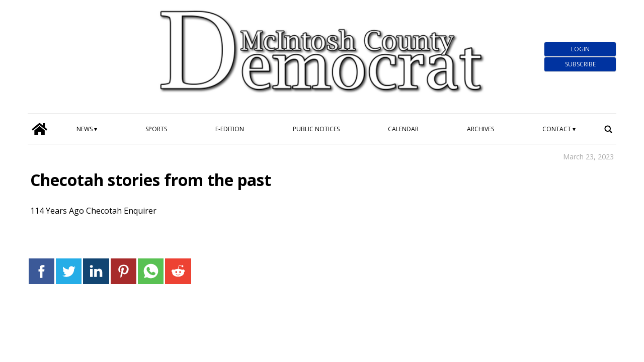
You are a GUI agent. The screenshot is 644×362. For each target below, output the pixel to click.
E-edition (230, 129)
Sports (156, 129)
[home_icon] (40, 129)
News (85, 129)
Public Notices (316, 129)
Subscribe (580, 64)
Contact (557, 129)
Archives (480, 129)
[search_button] (608, 129)
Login (580, 49)
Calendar (403, 129)
